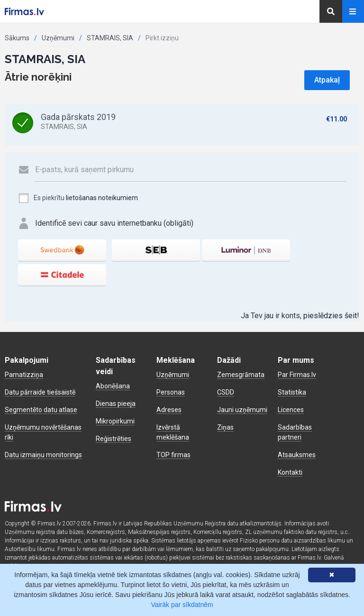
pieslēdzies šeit (330, 316)
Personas (171, 392)
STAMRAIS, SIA (110, 38)
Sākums (17, 38)
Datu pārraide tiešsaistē (40, 392)
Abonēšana (113, 386)
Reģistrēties (114, 439)
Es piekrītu (78, 198)
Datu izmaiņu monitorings (43, 455)
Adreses (169, 410)
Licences (291, 410)
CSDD (226, 392)
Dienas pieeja (116, 404)
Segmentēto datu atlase (41, 410)
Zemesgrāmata (241, 375)
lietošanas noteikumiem (102, 198)
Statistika (292, 392)
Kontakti (290, 472)
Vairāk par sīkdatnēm (182, 605)
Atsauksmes (297, 455)
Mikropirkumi (115, 421)
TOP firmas (173, 455)
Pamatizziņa (24, 375)
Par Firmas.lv (297, 375)
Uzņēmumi (58, 38)
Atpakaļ (327, 80)
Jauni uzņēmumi (242, 410)
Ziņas (225, 427)
